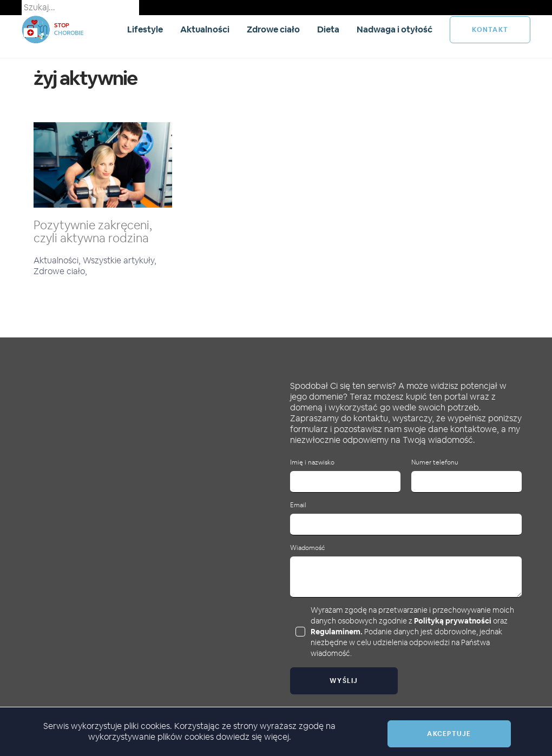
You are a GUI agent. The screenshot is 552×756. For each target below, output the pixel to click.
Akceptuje (449, 734)
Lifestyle (145, 29)
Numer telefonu (435, 463)
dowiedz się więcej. (254, 737)
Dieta (328, 29)
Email (298, 505)
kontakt (490, 30)
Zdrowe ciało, (60, 271)
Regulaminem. (337, 632)
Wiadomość (307, 548)
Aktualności (205, 29)
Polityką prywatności (453, 621)
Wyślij (344, 681)
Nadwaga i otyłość (395, 29)
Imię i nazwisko (312, 463)
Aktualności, (58, 260)
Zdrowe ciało (273, 29)
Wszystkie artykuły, (120, 260)
